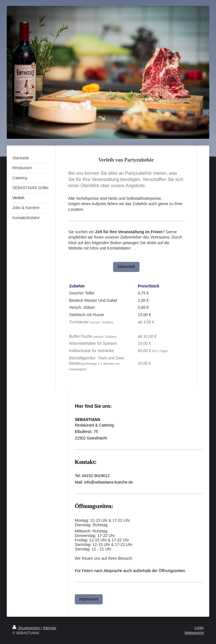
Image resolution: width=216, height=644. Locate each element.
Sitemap (49, 628)
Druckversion (27, 628)
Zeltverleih (126, 267)
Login (199, 628)
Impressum (89, 599)
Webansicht (194, 633)
